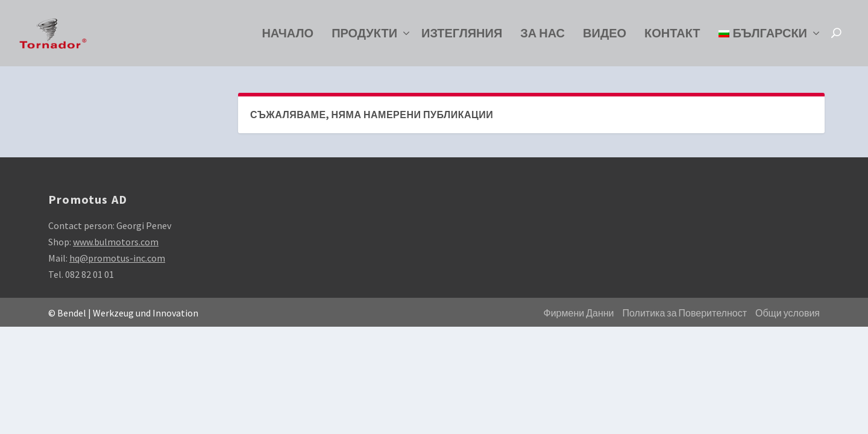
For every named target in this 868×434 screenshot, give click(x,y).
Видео (605, 37)
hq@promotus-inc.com (117, 258)
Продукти (364, 37)
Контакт (672, 37)
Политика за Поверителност (685, 313)
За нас (542, 37)
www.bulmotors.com (116, 242)
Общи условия (788, 313)
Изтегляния (462, 37)
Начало (288, 37)
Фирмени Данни (579, 313)
